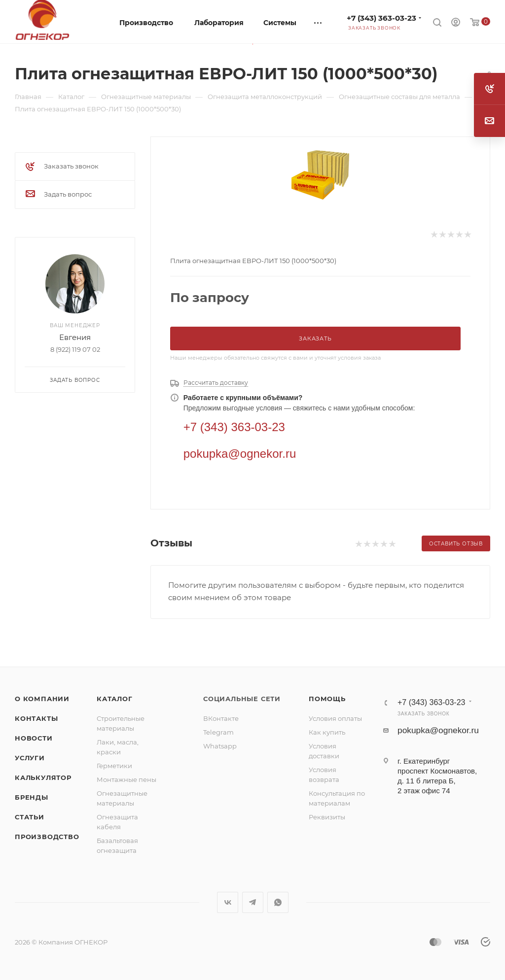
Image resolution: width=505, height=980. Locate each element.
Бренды (32, 797)
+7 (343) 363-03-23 (381, 18)
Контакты (36, 718)
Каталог (115, 699)
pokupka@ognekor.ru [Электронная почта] (240, 454)
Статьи (30, 817)
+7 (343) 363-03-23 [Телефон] (234, 427)
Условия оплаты (335, 718)
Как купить (327, 732)
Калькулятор (43, 777)
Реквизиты (327, 817)
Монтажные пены (126, 779)
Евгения (75, 337)
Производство (47, 837)
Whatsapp (220, 746)
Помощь (327, 699)
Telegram (218, 732)
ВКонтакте (221, 718)
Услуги (30, 758)
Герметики (114, 766)
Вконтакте (228, 902)
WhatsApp (278, 902)
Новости (34, 738)
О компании (42, 699)
